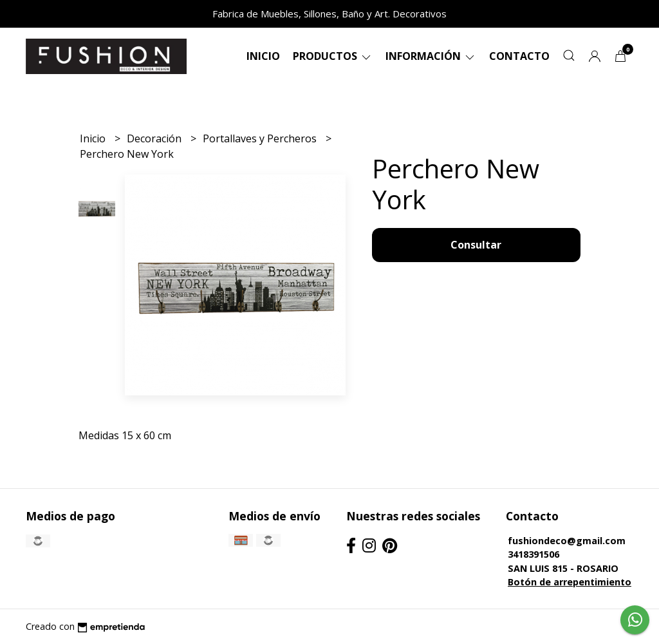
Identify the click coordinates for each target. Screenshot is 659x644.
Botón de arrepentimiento (570, 582)
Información (431, 56)
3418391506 (534, 554)
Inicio (263, 56)
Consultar (476, 245)
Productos (333, 56)
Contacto (519, 56)
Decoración (155, 138)
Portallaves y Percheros (261, 138)
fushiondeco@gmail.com (567, 541)
